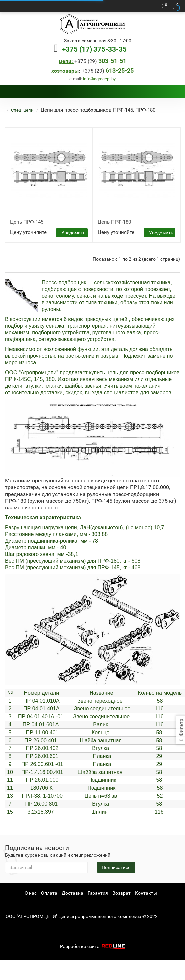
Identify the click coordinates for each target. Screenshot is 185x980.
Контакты (146, 893)
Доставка (72, 893)
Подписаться (116, 867)
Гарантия (98, 893)
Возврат (122, 893)
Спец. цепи (22, 110)
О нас (31, 893)
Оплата (49, 893)
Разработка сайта (93, 946)
